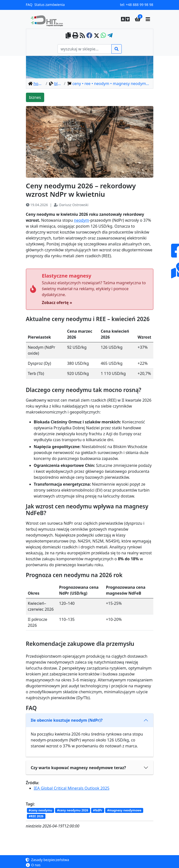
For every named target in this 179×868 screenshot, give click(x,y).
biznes (35, 97)
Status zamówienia (50, 5)
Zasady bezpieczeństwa (48, 860)
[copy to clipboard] (68, 36)
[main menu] (148, 19)
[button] (124, 19)
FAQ (29, 5)
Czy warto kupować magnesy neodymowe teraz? (79, 768)
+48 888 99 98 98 (140, 5)
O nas (33, 865)
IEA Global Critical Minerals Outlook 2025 (72, 788)
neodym (81, 220)
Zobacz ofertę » (57, 303)
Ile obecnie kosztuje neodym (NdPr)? (67, 720)
